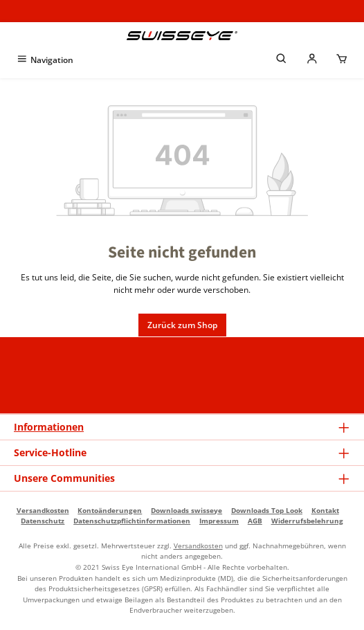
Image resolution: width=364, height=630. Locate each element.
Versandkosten (43, 510)
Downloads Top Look (267, 510)
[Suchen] (282, 60)
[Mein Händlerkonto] (312, 60)
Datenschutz (43, 521)
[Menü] (45, 60)
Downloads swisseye (186, 510)
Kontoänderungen (110, 510)
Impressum (219, 521)
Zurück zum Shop (182, 325)
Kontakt (325, 510)
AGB (255, 521)
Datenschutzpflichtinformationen (132, 521)
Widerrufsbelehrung (307, 521)
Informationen (49, 427)
